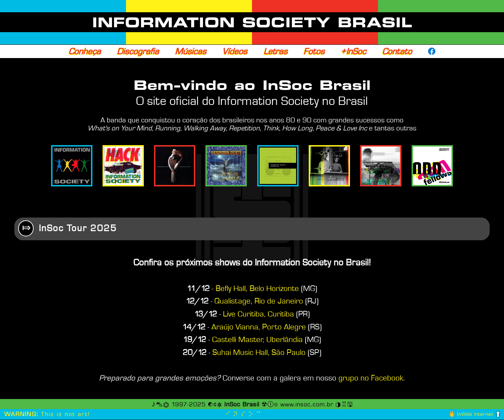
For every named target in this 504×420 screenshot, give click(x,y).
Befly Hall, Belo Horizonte (257, 289)
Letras (275, 51)
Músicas (191, 51)
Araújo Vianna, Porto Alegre (259, 327)
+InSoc (353, 51)
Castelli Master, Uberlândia (257, 340)
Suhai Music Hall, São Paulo (259, 353)
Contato (397, 51)
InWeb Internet (475, 415)
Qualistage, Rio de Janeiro (259, 301)
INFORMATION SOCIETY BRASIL (252, 22)
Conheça (85, 51)
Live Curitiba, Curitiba (258, 314)
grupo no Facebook (371, 378)
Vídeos (235, 51)
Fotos (314, 51)
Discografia (138, 51)
